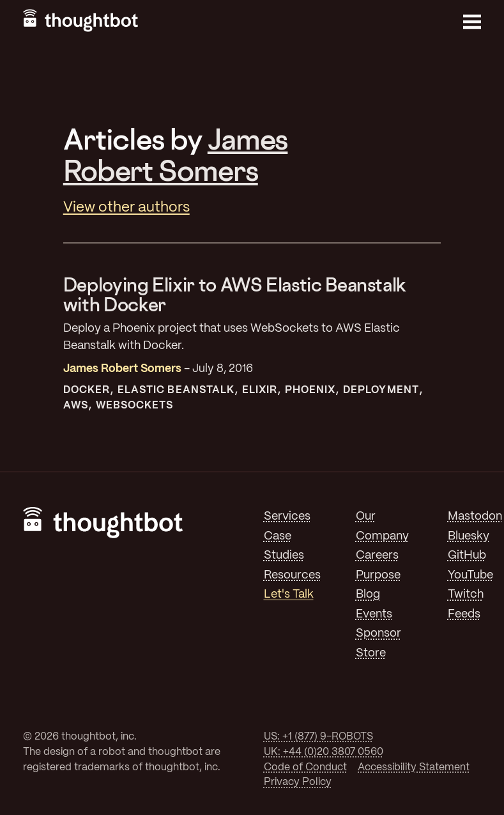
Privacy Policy (298, 782)
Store (371, 653)
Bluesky (469, 536)
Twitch (466, 594)
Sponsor (378, 633)
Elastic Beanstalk (176, 390)
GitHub (467, 555)
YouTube (470, 575)
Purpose (378, 575)
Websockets (135, 406)
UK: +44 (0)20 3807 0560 (324, 752)
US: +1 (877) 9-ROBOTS (318, 737)
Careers (377, 555)
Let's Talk (289, 594)
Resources (292, 575)
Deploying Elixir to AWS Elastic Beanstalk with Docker (235, 295)
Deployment (381, 390)
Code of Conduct (305, 767)
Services (287, 516)
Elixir (260, 390)
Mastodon (475, 516)
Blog (368, 594)
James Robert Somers (176, 154)
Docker (87, 390)
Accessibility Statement (414, 767)
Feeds (464, 614)
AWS (76, 406)
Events (374, 614)
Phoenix (310, 390)
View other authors (126, 208)
